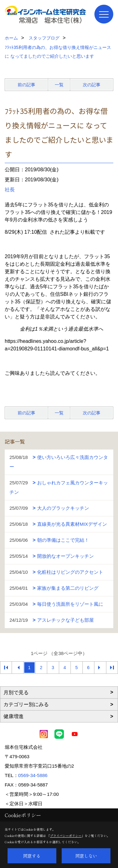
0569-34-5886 (33, 775)
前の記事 (26, 85)
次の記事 (92, 85)
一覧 (59, 85)
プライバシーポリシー (66, 836)
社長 (10, 190)
